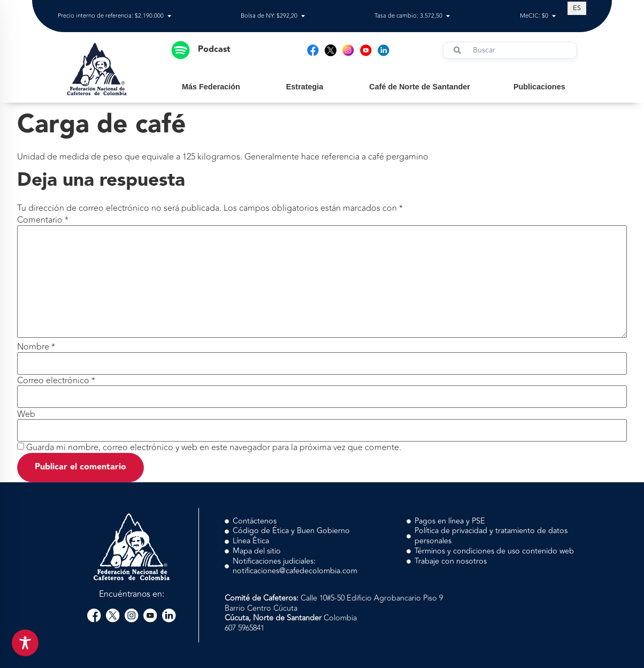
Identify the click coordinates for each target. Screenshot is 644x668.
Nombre (36, 347)
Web (26, 414)
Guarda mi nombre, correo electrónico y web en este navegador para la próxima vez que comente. (214, 447)
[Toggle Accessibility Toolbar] (25, 643)
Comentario (43, 220)
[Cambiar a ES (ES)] (577, 8)
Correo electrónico (56, 381)
